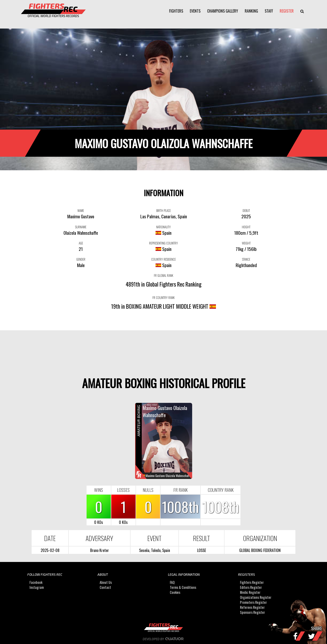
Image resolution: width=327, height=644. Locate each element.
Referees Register (252, 607)
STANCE (246, 259)
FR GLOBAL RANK (163, 275)
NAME (81, 210)
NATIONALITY (163, 227)
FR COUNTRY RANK (163, 298)
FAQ (172, 582)
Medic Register (250, 592)
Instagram (37, 587)
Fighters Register (252, 582)
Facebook (36, 582)
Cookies (175, 592)
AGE (81, 243)
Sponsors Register (252, 612)
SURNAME (81, 227)
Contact (105, 587)
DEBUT (246, 210)
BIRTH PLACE (163, 210)
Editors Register (251, 587)
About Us (106, 582)
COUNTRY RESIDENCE (163, 259)
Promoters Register (253, 602)
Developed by (163, 639)
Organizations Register (256, 597)
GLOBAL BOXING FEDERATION (260, 550)
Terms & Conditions (183, 587)
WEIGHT (246, 243)
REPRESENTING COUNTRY (163, 243)
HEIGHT (246, 227)
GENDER (81, 259)
